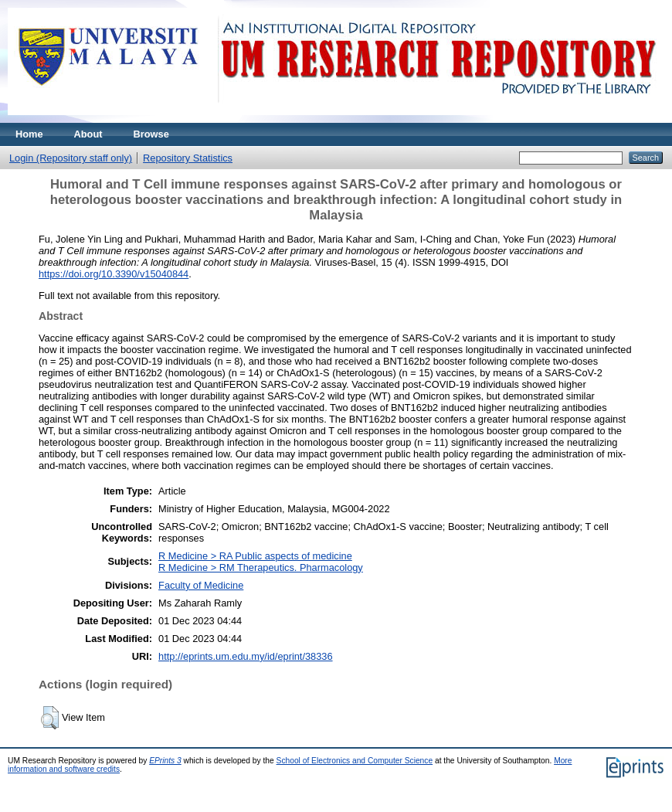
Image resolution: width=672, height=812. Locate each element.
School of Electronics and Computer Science (355, 761)
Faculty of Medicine (201, 585)
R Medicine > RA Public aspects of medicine (255, 556)
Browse (151, 134)
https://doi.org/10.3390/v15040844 (114, 274)
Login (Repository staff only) (71, 158)
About (88, 134)
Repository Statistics (188, 158)
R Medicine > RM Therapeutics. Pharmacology (261, 567)
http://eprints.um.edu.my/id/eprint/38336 (246, 656)
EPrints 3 (165, 761)
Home (29, 134)
